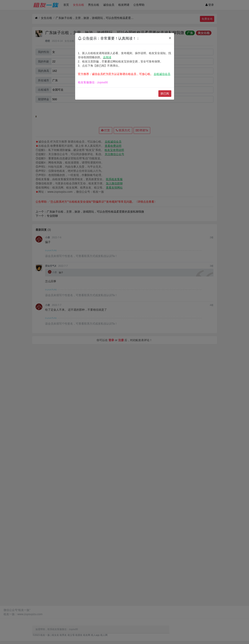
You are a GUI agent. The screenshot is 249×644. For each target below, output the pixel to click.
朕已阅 (165, 93)
